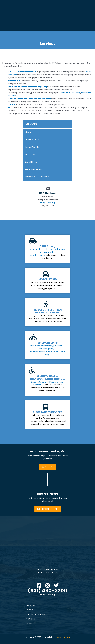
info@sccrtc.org (47, 203)
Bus (10, 108)
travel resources (38, 255)
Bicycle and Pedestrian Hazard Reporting (28, 87)
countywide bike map (71, 93)
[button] (39, 585)
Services (31, 619)
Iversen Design (63, 637)
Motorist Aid (14, 81)
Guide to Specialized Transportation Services (30, 99)
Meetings (31, 605)
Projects (30, 610)
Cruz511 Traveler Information (22, 72)
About (29, 623)
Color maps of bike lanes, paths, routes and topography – (47, 347)
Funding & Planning (36, 614)
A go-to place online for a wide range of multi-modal (48, 251)
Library (11, 105)
